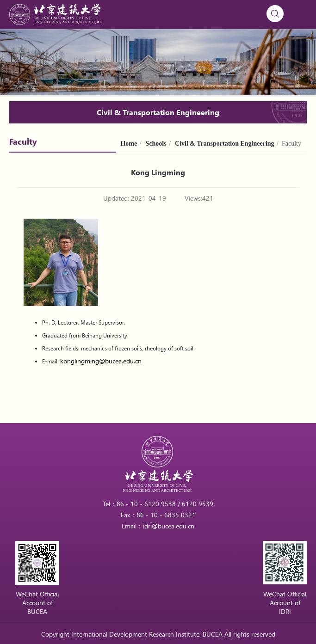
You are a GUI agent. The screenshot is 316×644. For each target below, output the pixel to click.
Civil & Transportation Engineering (225, 144)
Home (129, 144)
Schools (156, 144)
